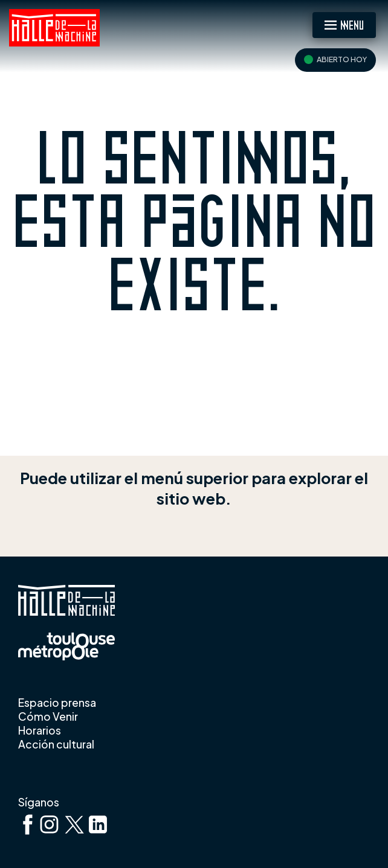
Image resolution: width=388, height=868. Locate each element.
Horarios (40, 730)
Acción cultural (57, 744)
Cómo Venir (48, 716)
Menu (352, 24)
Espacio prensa (57, 703)
